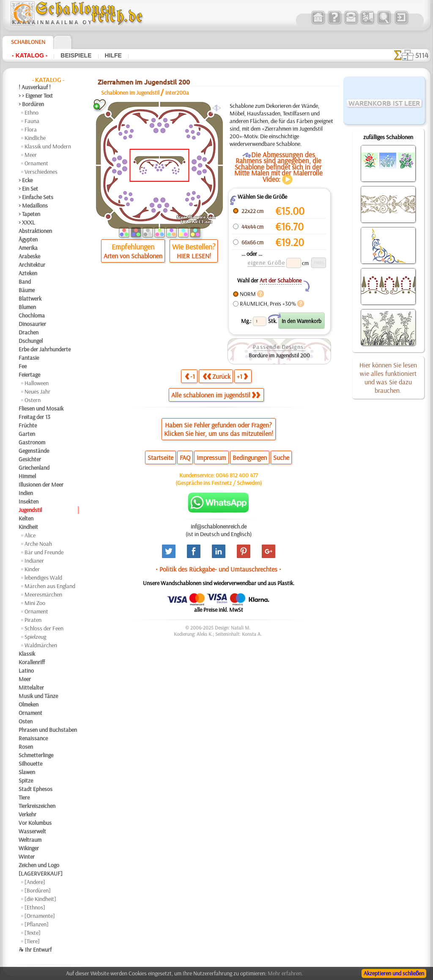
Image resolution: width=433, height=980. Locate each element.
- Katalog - (30, 55)
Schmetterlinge (36, 755)
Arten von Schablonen (133, 256)
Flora (31, 129)
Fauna (32, 121)
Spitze (26, 780)
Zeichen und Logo (39, 865)
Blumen (27, 307)
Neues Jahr (37, 391)
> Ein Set (28, 189)
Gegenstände (34, 451)
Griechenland (34, 468)
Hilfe (113, 55)
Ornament (36, 163)
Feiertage (29, 375)
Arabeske (29, 256)
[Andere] (35, 882)
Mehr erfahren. (285, 973)
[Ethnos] (35, 907)
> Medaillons (33, 205)
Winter (27, 857)
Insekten (29, 501)
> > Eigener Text (36, 96)
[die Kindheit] (40, 899)
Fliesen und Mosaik (41, 408)
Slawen (27, 772)
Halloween (37, 383)
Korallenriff (32, 662)
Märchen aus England (50, 586)
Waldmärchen (41, 645)
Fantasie (29, 358)
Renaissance (33, 738)
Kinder (32, 569)
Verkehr (27, 814)
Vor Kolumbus (35, 823)
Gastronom (32, 442)
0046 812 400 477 (237, 475)
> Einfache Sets (36, 197)
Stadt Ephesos (36, 789)
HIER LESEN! (194, 256)
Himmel (27, 476)
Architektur (32, 265)
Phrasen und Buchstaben (48, 730)
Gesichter (30, 459)
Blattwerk (30, 298)
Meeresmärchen (43, 594)
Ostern (33, 400)
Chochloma (32, 315)
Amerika (28, 248)
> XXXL (27, 222)
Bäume (27, 290)
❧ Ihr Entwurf (35, 950)
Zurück (216, 376)
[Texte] (33, 933)
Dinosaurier (32, 324)
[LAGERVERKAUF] (41, 873)
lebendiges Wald (43, 578)
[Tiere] (32, 941)
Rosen (26, 747)
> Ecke (26, 180)
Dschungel (31, 341)
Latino (26, 671)
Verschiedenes (41, 172)
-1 (190, 376)
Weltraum (30, 840)
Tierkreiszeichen (37, 806)
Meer (31, 155)
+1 (242, 376)
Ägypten (28, 239)
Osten (26, 721)
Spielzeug (35, 637)
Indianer (34, 561)
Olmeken (29, 704)
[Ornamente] (40, 916)
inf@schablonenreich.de (219, 526)
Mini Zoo (35, 603)
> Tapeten (29, 214)
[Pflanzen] (37, 924)
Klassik (27, 654)
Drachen (29, 332)
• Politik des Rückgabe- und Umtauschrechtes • (218, 569)
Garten (27, 434)
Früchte (28, 425)
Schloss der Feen (44, 628)
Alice (30, 535)
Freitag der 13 (34, 417)
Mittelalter (31, 687)
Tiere (24, 797)
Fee (23, 366)
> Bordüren (31, 104)
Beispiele (76, 55)
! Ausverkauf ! (35, 87)
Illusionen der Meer (41, 485)
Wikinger (29, 848)
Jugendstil (30, 510)
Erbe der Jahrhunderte (45, 349)
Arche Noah (38, 544)
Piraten (33, 620)
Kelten (26, 518)
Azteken (28, 273)
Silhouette (30, 764)
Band (25, 282)
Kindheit (28, 527)
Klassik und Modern (48, 146)
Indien (26, 493)
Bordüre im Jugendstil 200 (279, 355)
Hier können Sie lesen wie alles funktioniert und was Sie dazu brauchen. (388, 378)
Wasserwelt (32, 831)
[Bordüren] (38, 890)
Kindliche (35, 138)
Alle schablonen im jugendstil (216, 395)
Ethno (32, 112)
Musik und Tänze (38, 696)
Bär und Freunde (44, 552)
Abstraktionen (35, 231)
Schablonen (28, 42)
